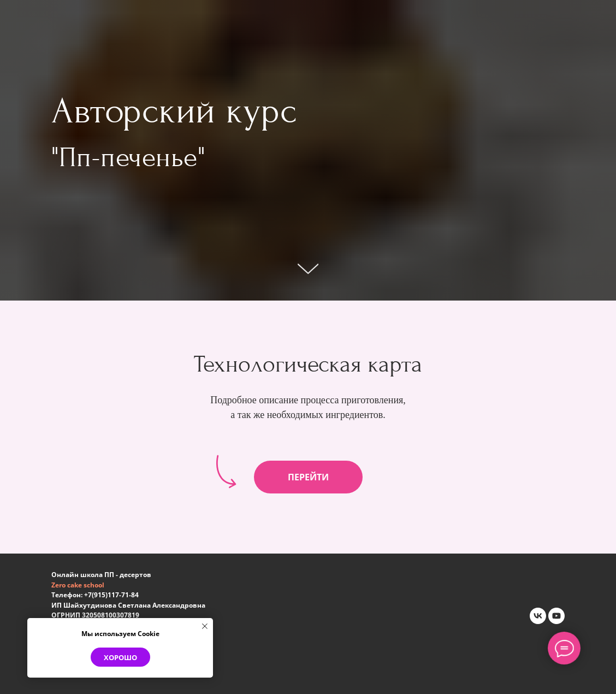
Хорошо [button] (120, 657)
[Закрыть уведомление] (205, 626)
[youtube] (556, 616)
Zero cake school (78, 585)
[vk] (538, 616)
